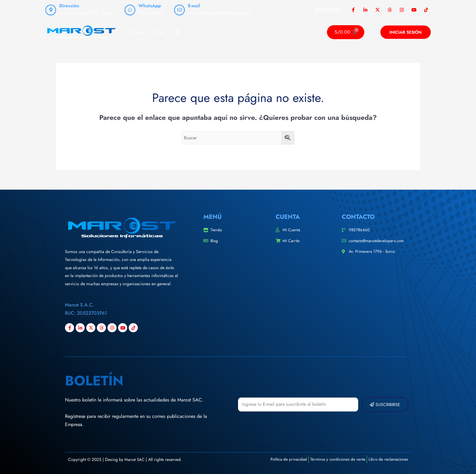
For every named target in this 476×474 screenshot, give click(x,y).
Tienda (136, 32)
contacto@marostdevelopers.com (220, 13)
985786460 (150, 13)
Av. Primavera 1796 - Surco (86, 13)
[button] (177, 32)
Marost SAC (135, 459)
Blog (160, 32)
